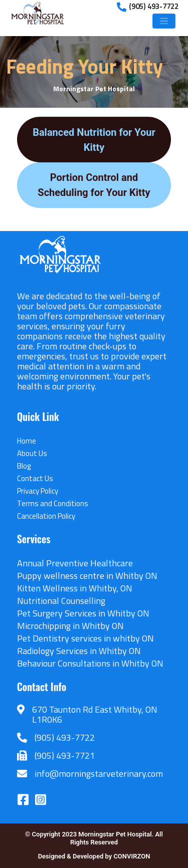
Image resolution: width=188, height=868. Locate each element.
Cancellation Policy (46, 516)
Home (27, 441)
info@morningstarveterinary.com (99, 774)
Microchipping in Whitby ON (70, 626)
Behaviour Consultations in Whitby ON (90, 663)
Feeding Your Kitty (84, 66)
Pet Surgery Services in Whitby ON (83, 613)
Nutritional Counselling (61, 601)
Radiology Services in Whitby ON (79, 651)
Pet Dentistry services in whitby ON (85, 638)
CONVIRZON (132, 856)
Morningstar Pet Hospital (94, 88)
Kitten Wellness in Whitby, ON (75, 588)
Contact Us (35, 478)
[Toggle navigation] (164, 21)
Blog (24, 466)
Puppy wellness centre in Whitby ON (87, 576)
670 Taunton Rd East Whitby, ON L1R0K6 (95, 714)
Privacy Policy (38, 491)
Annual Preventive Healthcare (75, 563)
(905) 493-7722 (65, 737)
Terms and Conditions (53, 503)
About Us (32, 453)
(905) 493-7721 (65, 755)
